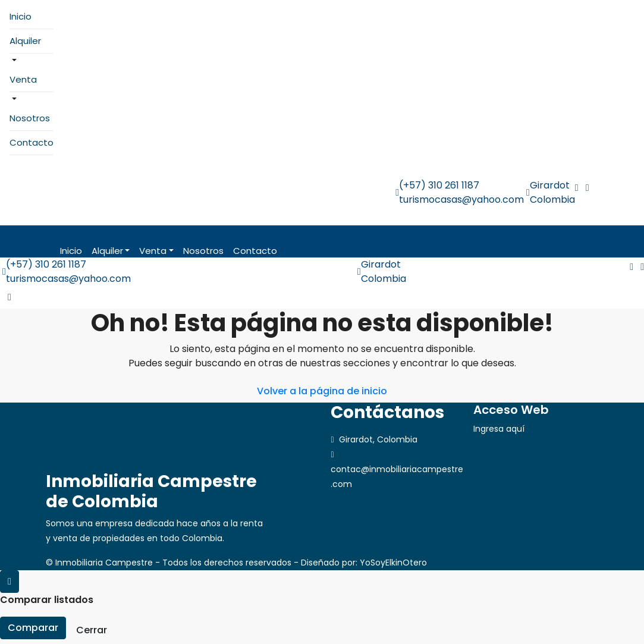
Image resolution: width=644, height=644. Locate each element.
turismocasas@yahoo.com (461, 200)
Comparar (33, 628)
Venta (23, 79)
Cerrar (92, 630)
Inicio (21, 16)
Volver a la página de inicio (322, 391)
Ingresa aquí (499, 429)
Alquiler (25, 41)
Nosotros (30, 118)
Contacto (32, 142)
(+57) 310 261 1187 (439, 185)
